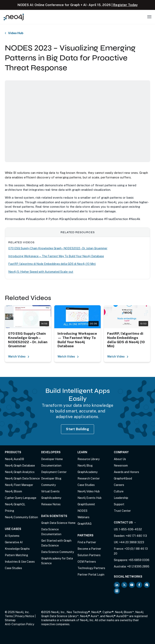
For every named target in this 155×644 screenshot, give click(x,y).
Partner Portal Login (91, 575)
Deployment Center (54, 472)
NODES (82, 511)
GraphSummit (86, 504)
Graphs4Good (123, 478)
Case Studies (13, 568)
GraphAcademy (51, 498)
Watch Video (19, 357)
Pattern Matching (16, 555)
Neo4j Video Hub (89, 491)
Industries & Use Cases (20, 562)
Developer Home (52, 459)
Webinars (83, 517)
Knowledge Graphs (17, 549)
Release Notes (51, 504)
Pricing (9, 511)
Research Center (89, 478)
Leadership (121, 498)
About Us (120, 459)
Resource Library (88, 459)
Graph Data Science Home (58, 523)
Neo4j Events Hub (90, 498)
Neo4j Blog (85, 466)
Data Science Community (58, 552)
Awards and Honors (126, 472)
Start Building (77, 429)
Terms (9, 616)
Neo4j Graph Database (20, 466)
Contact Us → (125, 522)
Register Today (125, 5)
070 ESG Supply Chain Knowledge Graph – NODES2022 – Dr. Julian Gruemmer (58, 248)
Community (48, 485)
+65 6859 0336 (139, 560)
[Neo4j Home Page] (14, 17)
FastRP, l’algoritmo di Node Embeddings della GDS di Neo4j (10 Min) (52, 264)
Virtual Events (50, 491)
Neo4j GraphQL (15, 504)
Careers (119, 485)
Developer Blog (51, 478)
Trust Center (122, 511)
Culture (119, 491)
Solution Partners (89, 555)
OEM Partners (87, 562)
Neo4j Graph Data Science (22, 478)
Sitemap (10, 620)
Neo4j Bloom (13, 491)
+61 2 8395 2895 (138, 566)
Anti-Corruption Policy (19, 624)
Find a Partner (87, 542)
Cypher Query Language (21, 498)
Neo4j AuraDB (14, 459)
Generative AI (14, 542)
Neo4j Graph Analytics (20, 472)
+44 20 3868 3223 (132, 542)
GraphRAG (84, 524)
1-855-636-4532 (130, 529)
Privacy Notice (25, 616)
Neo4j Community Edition (21, 517)
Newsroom (121, 466)
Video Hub (16, 33)
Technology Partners (91, 568)
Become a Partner (89, 549)
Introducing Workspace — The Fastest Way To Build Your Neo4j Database (56, 256)
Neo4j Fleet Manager (19, 485)
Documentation (51, 466)
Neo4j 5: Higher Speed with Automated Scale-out (41, 272)
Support (119, 504)
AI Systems (12, 536)
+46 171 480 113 (136, 536)
